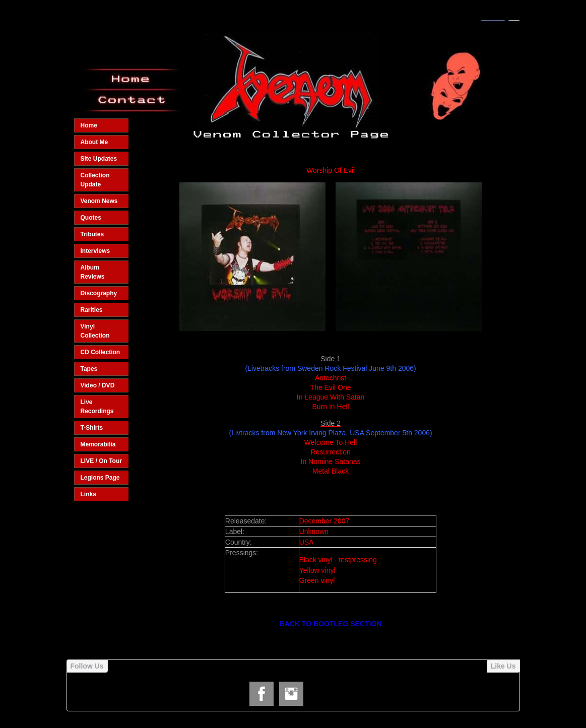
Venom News (99, 201)
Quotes (91, 218)
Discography (99, 293)
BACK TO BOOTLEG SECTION (331, 624)
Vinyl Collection (95, 331)
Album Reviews (93, 272)
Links (88, 494)
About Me (94, 142)
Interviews (95, 251)
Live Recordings (97, 407)
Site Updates (99, 159)
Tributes (92, 234)
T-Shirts (92, 428)
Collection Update (95, 180)
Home (89, 125)
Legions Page (100, 478)
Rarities (92, 310)
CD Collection (101, 352)
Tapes (89, 369)
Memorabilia (98, 444)
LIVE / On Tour (101, 461)
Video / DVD (98, 385)
